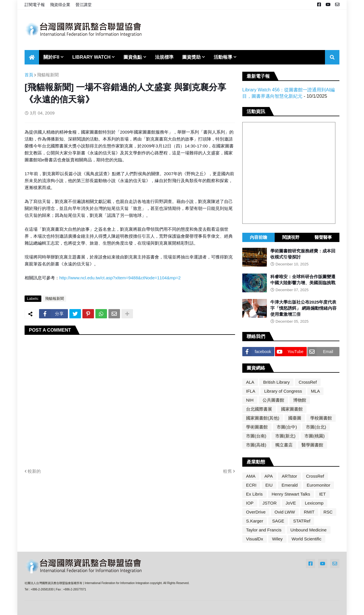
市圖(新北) (285, 436)
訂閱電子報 (35, 5)
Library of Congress (283, 391)
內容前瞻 (258, 237)
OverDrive (256, 512)
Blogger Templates (98, 608)
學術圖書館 (257, 427)
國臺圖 (295, 418)
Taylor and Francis (264, 530)
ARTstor (289, 476)
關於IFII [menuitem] (51, 57)
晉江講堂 (84, 5)
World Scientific (307, 539)
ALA (250, 382)
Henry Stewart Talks (291, 494)
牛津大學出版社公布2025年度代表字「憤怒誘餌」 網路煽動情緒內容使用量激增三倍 (303, 308)
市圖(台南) (256, 436)
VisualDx (255, 539)
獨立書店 (284, 445)
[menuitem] (32, 57)
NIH (250, 400)
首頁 (29, 75)
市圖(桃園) (315, 436)
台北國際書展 (259, 409)
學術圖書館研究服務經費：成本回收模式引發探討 (303, 254)
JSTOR (270, 503)
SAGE (278, 521)
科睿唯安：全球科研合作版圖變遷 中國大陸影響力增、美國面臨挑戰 (303, 280)
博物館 (300, 400)
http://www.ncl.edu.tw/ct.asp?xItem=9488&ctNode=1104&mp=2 (120, 278)
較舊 (228, 471)
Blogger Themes (64, 608)
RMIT (309, 512)
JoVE (291, 503)
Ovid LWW (285, 512)
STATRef (302, 521)
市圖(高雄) (256, 445)
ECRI (251, 485)
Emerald (290, 485)
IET (323, 494)
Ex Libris (254, 494)
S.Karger (255, 521)
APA (269, 476)
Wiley (277, 539)
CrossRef (308, 382)
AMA (251, 476)
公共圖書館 (273, 400)
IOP (250, 503)
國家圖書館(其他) (263, 418)
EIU (269, 485)
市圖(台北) (316, 427)
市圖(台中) (287, 427)
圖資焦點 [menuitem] (133, 57)
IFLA (251, 391)
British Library (276, 382)
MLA (316, 391)
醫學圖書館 (312, 445)
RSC (328, 512)
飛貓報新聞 (48, 75)
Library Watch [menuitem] (91, 57)
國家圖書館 (292, 409)
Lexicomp (314, 503)
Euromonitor (319, 485)
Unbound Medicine (309, 530)
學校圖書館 (321, 418)
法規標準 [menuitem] (164, 57)
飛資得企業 (60, 5)
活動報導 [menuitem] (223, 57)
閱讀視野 (291, 237)
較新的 (34, 471)
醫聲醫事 (323, 237)
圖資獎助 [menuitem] (191, 57)
